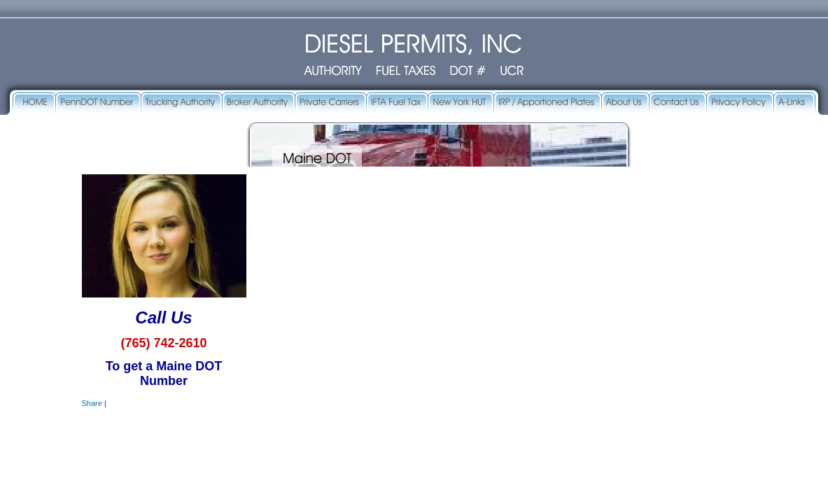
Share (92, 403)
